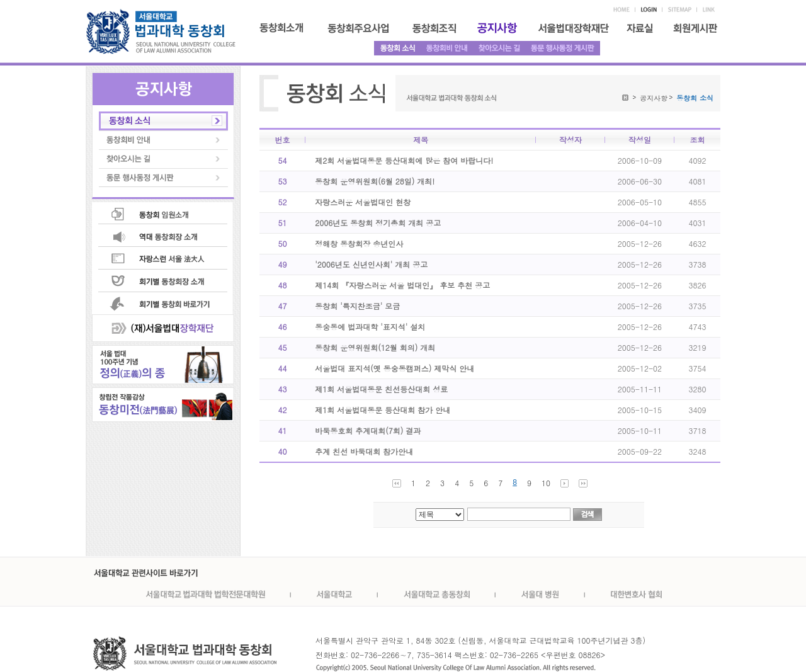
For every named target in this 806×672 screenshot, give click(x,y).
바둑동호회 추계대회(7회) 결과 (368, 430)
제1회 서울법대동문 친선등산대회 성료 (381, 389)
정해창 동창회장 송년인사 (359, 243)
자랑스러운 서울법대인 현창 (363, 202)
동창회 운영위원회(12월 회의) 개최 (375, 347)
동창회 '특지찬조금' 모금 (357, 306)
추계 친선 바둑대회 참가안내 (364, 451)
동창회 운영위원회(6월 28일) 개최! (375, 181)
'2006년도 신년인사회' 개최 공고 (371, 264)
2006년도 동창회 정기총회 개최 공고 (378, 223)
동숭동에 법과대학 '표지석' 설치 (370, 327)
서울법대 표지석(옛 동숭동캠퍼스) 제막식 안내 (394, 368)
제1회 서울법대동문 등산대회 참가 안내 (383, 410)
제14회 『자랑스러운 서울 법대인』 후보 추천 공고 (402, 285)
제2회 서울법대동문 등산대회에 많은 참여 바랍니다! (404, 160)
